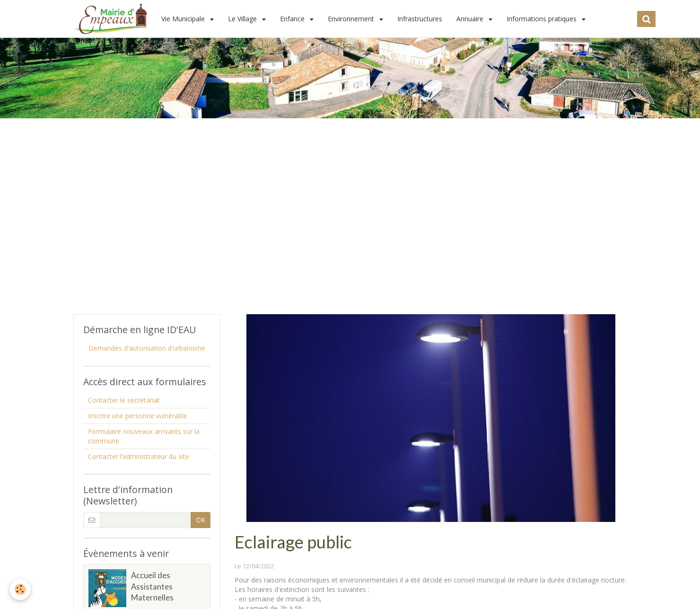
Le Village (243, 19)
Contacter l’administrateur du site (139, 456)
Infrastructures (420, 19)
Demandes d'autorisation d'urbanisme (147, 348)
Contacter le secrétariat (124, 400)
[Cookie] (20, 589)
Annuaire (471, 19)
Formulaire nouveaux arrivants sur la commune (144, 436)
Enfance (293, 19)
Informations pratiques (542, 19)
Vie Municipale (184, 19)
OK (201, 520)
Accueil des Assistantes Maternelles (152, 587)
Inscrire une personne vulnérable (138, 416)
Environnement (352, 19)
